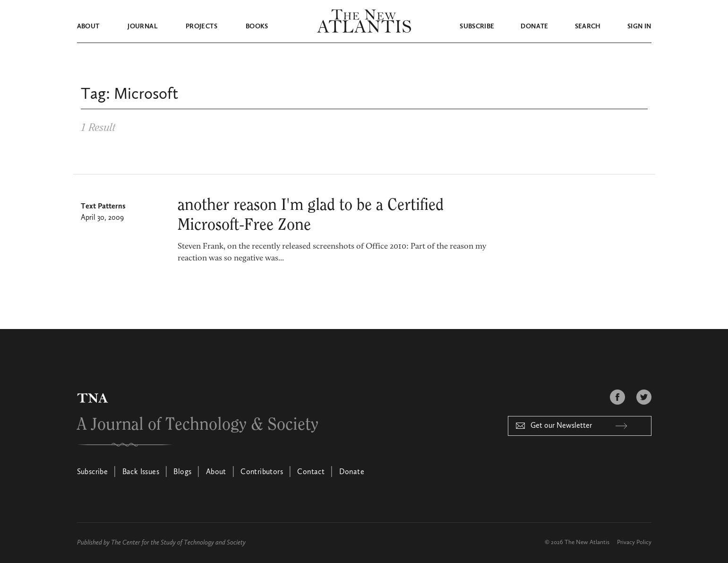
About (88, 26)
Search (588, 26)
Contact (311, 472)
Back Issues (141, 472)
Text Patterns (103, 207)
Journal (142, 26)
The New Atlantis (587, 542)
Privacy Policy (634, 542)
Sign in (639, 26)
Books (257, 26)
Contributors (262, 472)
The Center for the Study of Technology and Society (178, 543)
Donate (534, 26)
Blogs (182, 472)
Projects (201, 26)
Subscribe (477, 26)
